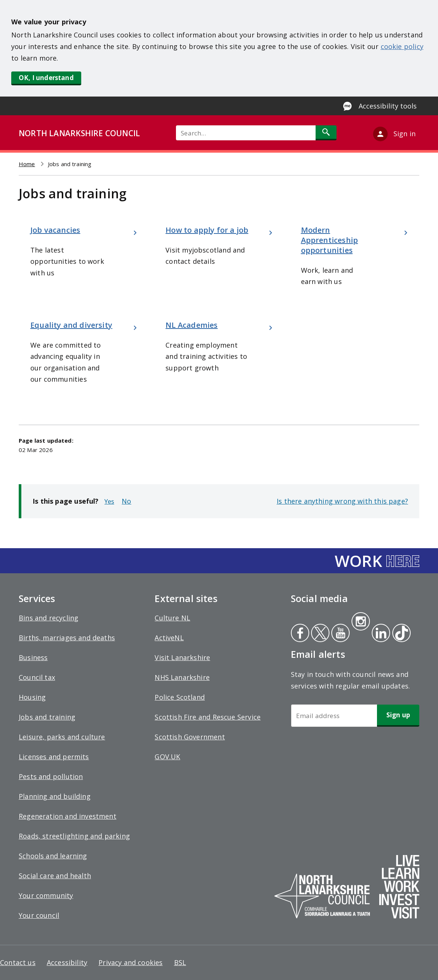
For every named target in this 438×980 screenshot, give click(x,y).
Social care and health (55, 876)
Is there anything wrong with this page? (342, 501)
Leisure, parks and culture (62, 737)
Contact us (18, 962)
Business (33, 657)
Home (27, 164)
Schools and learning (53, 856)
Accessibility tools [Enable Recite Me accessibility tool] (388, 106)
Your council (39, 915)
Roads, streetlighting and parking (74, 836)
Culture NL (172, 618)
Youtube (340, 634)
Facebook (300, 634)
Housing (32, 697)
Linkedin (380, 634)
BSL (180, 962)
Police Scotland (180, 697)
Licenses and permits (54, 757)
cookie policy (402, 46)
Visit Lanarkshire (182, 657)
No (126, 501)
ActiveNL (169, 638)
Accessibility (67, 962)
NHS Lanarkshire (182, 677)
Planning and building (55, 796)
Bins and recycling (48, 618)
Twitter (319, 634)
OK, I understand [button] (46, 78)
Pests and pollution (51, 776)
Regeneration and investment (68, 816)
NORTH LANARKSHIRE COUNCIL (79, 133)
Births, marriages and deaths (67, 638)
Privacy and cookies (130, 962)
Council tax (37, 677)
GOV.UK (167, 757)
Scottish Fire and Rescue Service (208, 717)
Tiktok (400, 634)
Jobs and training (47, 717)
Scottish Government (190, 737)
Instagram (361, 622)
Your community (46, 895)
